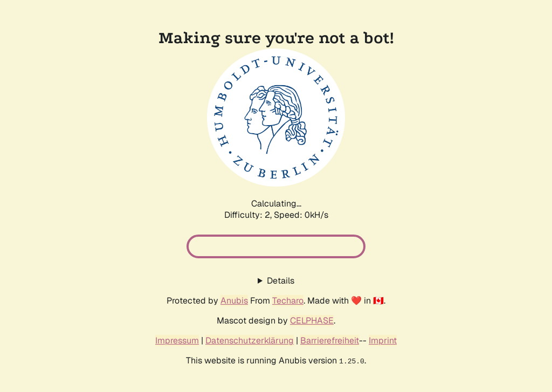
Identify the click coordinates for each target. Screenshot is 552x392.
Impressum (177, 341)
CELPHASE (312, 321)
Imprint (383, 341)
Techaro (288, 301)
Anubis (234, 301)
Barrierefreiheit (330, 341)
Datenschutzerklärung (250, 341)
